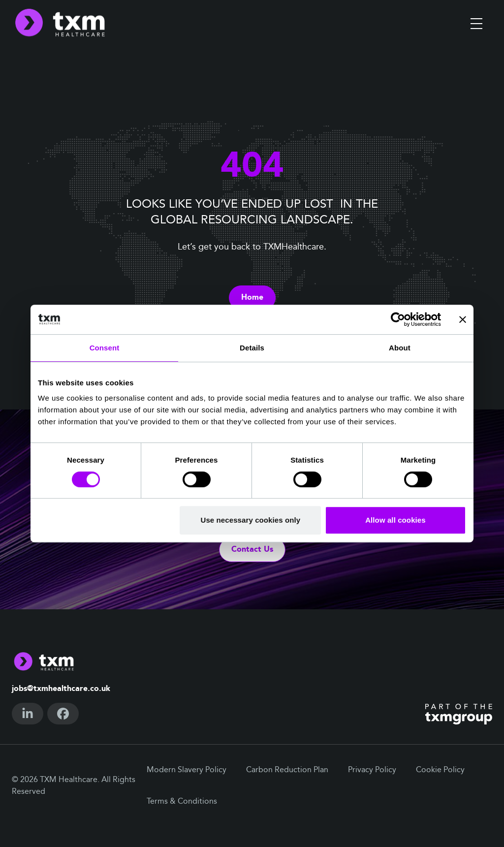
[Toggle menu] (476, 24)
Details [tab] (252, 348)
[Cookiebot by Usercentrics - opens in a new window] (398, 319)
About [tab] (400, 348)
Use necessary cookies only (251, 520)
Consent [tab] (105, 348)
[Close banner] (463, 319)
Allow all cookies (395, 520)
